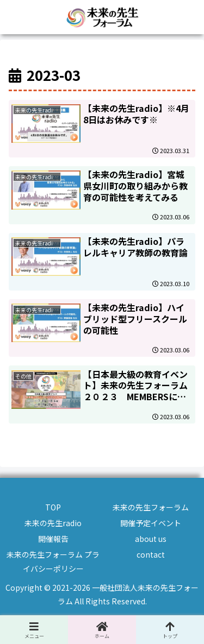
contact (151, 554)
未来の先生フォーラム (151, 507)
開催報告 (53, 539)
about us (151, 539)
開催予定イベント (151, 523)
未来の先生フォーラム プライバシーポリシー (53, 561)
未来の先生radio (53, 523)
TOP (53, 507)
